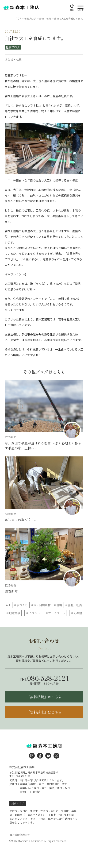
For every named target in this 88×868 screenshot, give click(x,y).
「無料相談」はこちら (44, 697)
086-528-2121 (44, 678)
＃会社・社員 (73, 605)
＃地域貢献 (13, 613)
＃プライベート (55, 613)
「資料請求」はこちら (44, 712)
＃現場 (58, 605)
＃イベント (33, 613)
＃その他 (76, 613)
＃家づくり (21, 605)
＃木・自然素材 (41, 605)
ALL (8, 605)
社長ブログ (13, 47)
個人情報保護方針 (20, 835)
